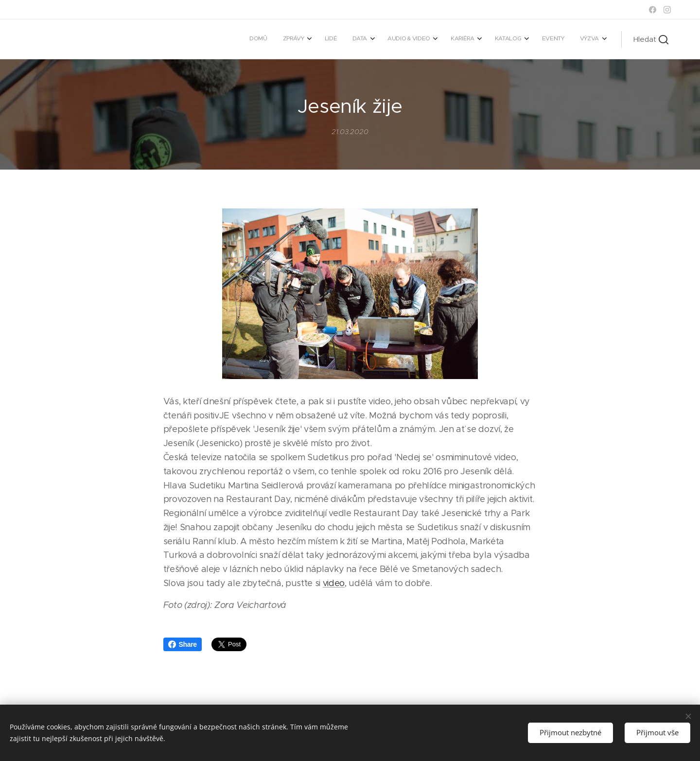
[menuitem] (453, 39)
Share (183, 644)
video (334, 583)
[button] (651, 39)
